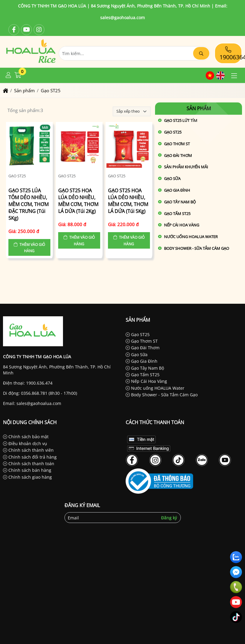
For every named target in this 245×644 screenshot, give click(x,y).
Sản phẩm (199, 108)
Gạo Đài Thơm (178, 155)
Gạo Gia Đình (177, 190)
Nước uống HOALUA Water (191, 237)
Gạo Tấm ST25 (177, 214)
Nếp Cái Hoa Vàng (182, 225)
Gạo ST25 (17, 176)
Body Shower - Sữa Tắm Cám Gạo (197, 248)
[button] (9, 75)
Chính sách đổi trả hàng (30, 457)
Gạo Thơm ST (177, 144)
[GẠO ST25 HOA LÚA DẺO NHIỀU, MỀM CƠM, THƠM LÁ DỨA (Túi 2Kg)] (79, 146)
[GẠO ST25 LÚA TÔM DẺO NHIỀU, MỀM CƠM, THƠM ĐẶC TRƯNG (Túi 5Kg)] (29, 146)
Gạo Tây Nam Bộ (180, 202)
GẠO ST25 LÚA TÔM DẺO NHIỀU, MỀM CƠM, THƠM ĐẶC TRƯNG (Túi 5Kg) (28, 204)
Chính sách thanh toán (29, 464)
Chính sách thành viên (28, 450)
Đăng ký (169, 518)
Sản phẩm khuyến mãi (186, 167)
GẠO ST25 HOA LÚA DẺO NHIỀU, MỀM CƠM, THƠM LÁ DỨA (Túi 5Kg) (128, 201)
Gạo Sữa (172, 179)
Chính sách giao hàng (27, 477)
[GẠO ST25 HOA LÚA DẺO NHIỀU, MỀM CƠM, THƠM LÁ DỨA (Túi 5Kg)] (129, 146)
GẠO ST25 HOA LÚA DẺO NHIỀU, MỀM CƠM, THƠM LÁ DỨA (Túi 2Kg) (78, 201)
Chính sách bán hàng (27, 470)
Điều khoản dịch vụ (25, 443)
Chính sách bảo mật (26, 437)
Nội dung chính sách (30, 422)
